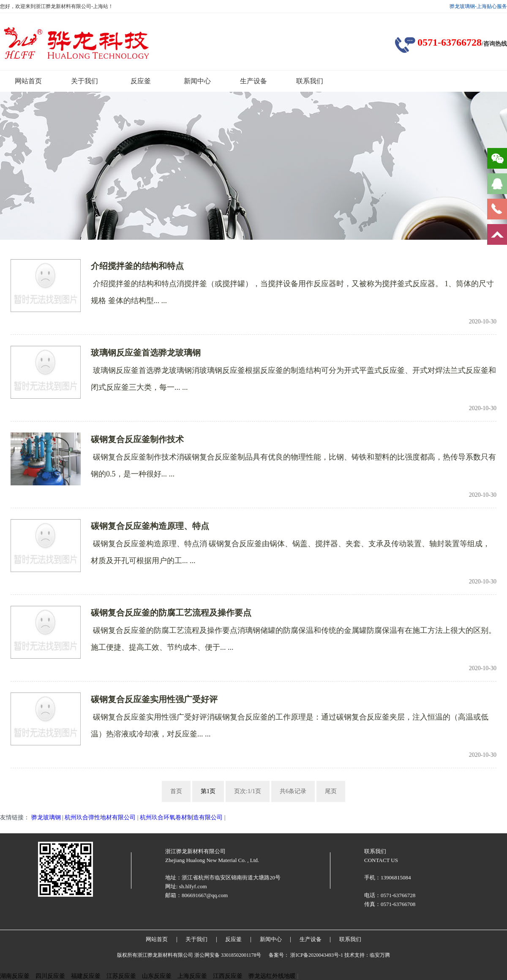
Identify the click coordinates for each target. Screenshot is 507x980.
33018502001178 (239, 955)
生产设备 (253, 81)
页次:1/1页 (248, 791)
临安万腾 (380, 955)
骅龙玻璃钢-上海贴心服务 (478, 6)
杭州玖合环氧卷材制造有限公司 (181, 817)
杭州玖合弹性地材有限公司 (100, 817)
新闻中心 (197, 81)
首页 (176, 791)
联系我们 (310, 81)
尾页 (331, 791)
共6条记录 (293, 791)
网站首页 (28, 81)
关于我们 (84, 81)
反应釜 (141, 81)
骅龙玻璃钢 (46, 817)
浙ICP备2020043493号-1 (317, 955)
